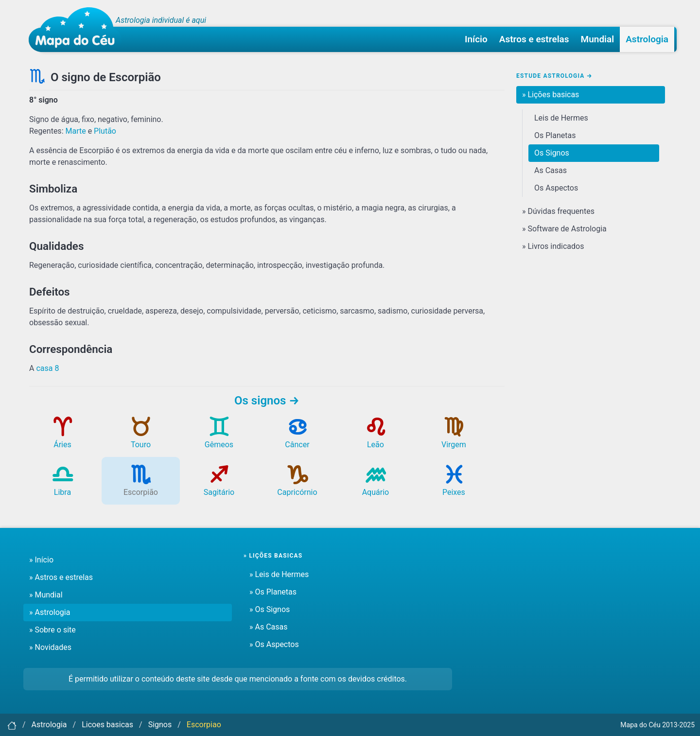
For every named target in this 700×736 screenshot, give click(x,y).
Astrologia (647, 39)
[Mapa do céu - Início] (75, 30)
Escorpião (141, 485)
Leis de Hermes (561, 118)
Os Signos (552, 153)
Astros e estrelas (534, 39)
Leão (376, 438)
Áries (62, 438)
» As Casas (268, 627)
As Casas (551, 170)
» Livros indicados (553, 246)
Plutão (105, 131)
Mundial (598, 39)
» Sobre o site (52, 630)
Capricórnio (297, 485)
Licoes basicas (107, 725)
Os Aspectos (556, 188)
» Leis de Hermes (279, 574)
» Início (41, 560)
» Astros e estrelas (61, 577)
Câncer (297, 438)
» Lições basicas (551, 95)
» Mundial (46, 595)
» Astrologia (50, 612)
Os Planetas (555, 135)
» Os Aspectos (274, 644)
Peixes (454, 485)
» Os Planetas (273, 592)
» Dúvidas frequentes (558, 211)
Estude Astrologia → (554, 76)
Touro (140, 438)
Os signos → (267, 401)
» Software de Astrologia (564, 229)
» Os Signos (270, 609)
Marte (75, 131)
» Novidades (50, 647)
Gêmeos (219, 438)
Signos (160, 725)
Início (476, 39)
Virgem (454, 438)
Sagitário (219, 485)
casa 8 (47, 368)
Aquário (376, 485)
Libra (62, 485)
